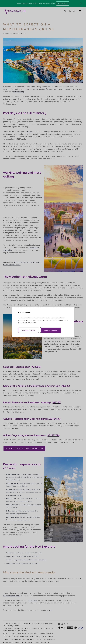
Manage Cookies (28, 330)
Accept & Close (51, 330)
